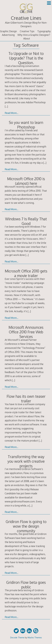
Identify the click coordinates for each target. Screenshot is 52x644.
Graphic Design (8, 31)
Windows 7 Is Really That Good (26, 221)
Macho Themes (35, 637)
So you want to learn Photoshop (26, 125)
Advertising (8, 35)
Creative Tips (27, 31)
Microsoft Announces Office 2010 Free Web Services (26, 332)
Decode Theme (17, 637)
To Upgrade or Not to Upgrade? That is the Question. (26, 58)
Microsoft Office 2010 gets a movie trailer (26, 273)
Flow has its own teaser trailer (26, 399)
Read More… (12, 113)
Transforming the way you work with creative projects (26, 461)
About (27, 38)
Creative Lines (26, 18)
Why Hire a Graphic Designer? (34, 35)
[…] (6, 106)
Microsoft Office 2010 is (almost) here (26, 181)
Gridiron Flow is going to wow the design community (26, 526)
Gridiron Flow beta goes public (26, 585)
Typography (44, 31)
